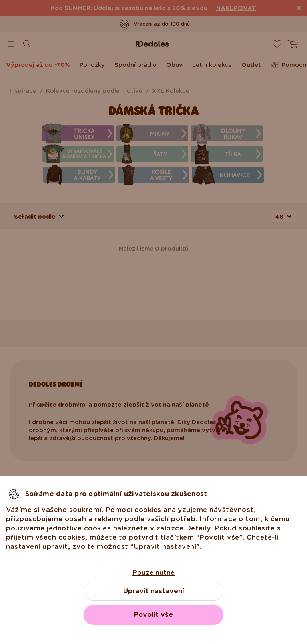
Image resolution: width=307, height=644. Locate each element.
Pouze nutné (153, 573)
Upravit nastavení (154, 591)
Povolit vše (153, 615)
